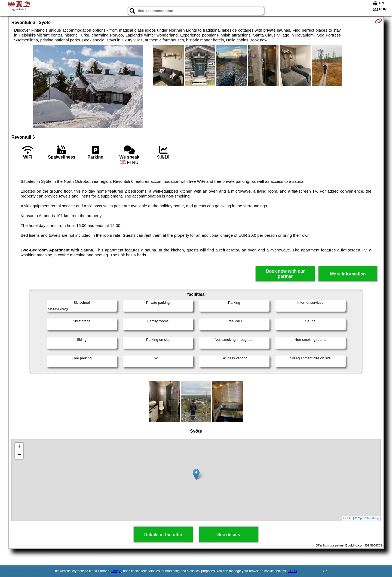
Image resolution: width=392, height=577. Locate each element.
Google (116, 571)
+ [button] (19, 447)
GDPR (293, 571)
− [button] (19, 455)
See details (229, 535)
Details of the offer (163, 535)
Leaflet (348, 518)
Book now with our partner (285, 274)
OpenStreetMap (369, 518)
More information (348, 274)
